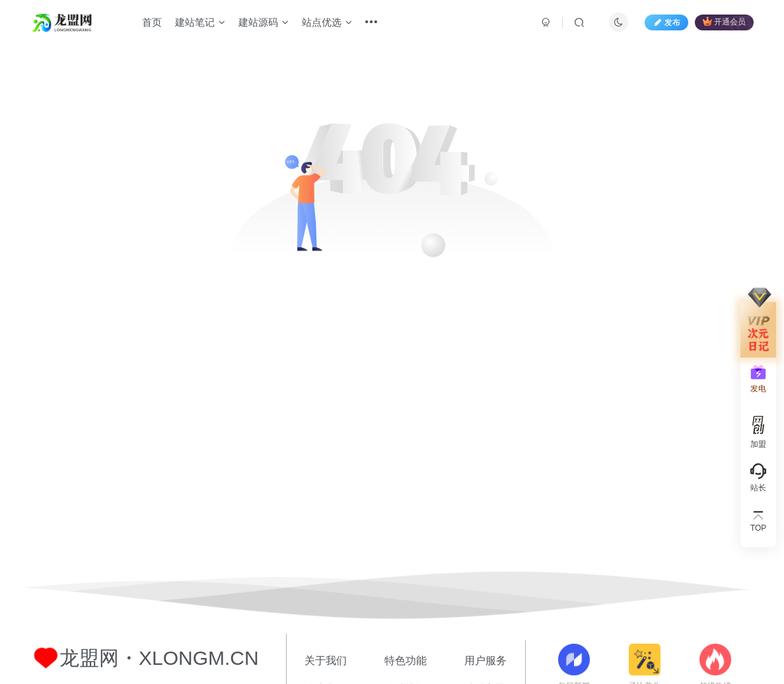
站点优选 (327, 22)
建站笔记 (200, 22)
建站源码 (264, 22)
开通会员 (724, 21)
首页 (152, 22)
